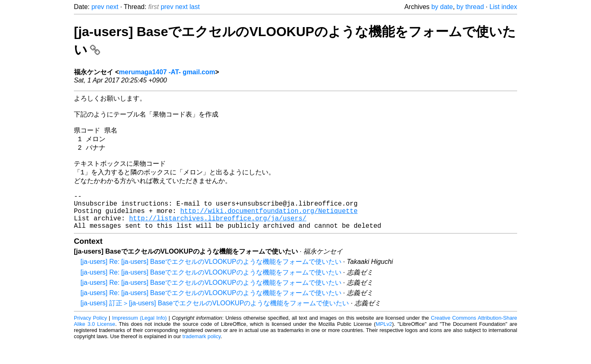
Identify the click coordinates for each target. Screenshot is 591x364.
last (195, 7)
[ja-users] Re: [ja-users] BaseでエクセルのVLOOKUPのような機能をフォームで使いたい (211, 283)
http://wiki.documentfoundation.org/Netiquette (269, 229)
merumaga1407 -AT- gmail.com (167, 72)
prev (98, 7)
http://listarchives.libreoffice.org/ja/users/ (218, 238)
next (112, 7)
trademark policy (202, 358)
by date (442, 7)
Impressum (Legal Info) (139, 339)
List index (503, 7)
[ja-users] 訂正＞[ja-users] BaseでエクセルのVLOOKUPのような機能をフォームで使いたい (215, 324)
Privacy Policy (90, 339)
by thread (470, 7)
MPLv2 (384, 345)
